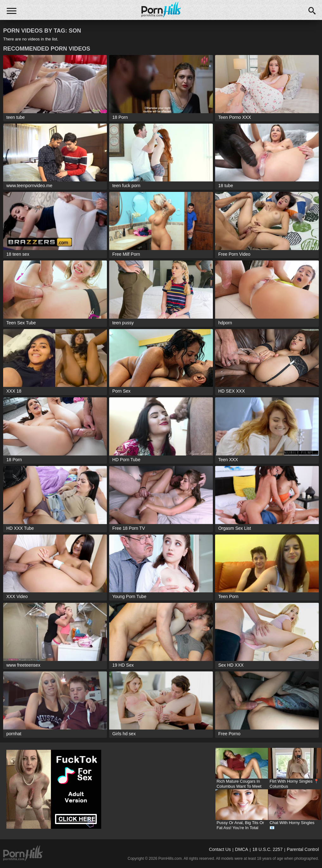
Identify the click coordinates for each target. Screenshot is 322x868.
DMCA (242, 849)
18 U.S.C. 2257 (268, 849)
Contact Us (220, 849)
